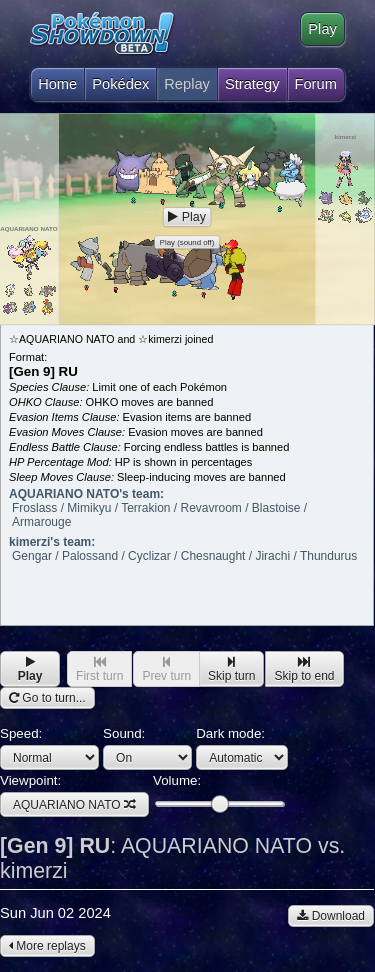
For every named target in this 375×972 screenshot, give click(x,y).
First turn (99, 669)
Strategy (252, 84)
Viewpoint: (74, 795)
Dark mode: (242, 748)
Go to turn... (47, 698)
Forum (316, 84)
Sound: (147, 748)
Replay (187, 84)
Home (57, 79)
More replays (47, 946)
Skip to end (304, 669)
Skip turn (231, 669)
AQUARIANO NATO (74, 805)
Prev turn (166, 669)
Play (322, 29)
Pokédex (120, 84)
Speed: (49, 748)
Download (331, 916)
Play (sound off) (187, 242)
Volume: (218, 792)
